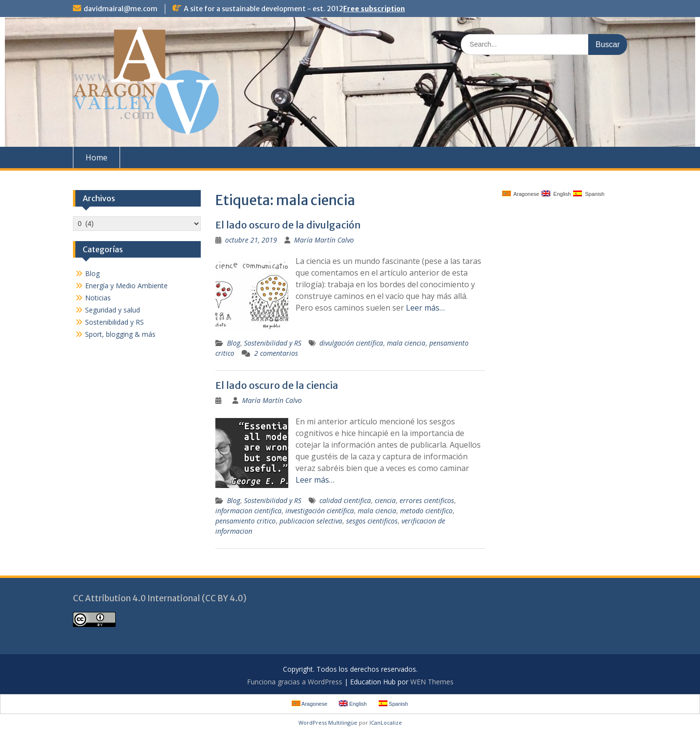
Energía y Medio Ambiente (126, 286)
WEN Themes (432, 682)
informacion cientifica (248, 511)
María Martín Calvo (324, 240)
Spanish (589, 194)
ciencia (385, 500)
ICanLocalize (386, 723)
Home (96, 157)
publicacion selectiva (311, 521)
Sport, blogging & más (120, 334)
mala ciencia (406, 343)
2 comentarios (276, 353)
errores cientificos (427, 500)
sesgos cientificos (372, 521)
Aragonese (521, 194)
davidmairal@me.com (121, 9)
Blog (234, 343)
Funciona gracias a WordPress (295, 682)
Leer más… (425, 308)
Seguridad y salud (113, 310)
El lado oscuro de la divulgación (288, 225)
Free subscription (374, 9)
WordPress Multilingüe (328, 723)
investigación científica (320, 511)
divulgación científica (351, 343)
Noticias (98, 298)
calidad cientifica (345, 500)
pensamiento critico (245, 521)
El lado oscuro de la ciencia (277, 385)
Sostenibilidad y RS (273, 343)
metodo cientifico (426, 511)
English (556, 194)
